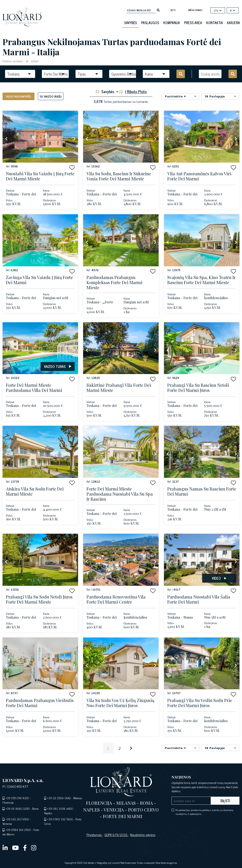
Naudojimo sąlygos (143, 835)
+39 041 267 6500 (17, 819)
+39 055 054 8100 (17, 798)
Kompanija (172, 23)
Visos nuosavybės (19, 96)
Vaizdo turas (58, 366)
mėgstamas (195, 10)
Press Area (193, 23)
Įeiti (173, 10)
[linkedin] (5, 847)
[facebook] (25, 847)
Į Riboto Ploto (136, 91)
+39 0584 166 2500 (18, 830)
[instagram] (34, 847)
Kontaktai (214, 23)
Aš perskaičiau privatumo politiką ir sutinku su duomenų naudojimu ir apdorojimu (204, 812)
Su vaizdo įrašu (51, 96)
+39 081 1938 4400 (60, 808)
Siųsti (225, 801)
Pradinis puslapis (13, 61)
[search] (158, 10)
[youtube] (15, 847)
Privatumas (95, 835)
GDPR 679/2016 (116, 835)
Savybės (131, 23)
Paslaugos (150, 23)
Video (219, 578)
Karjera (233, 23)
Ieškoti (34, 61)
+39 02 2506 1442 (59, 798)
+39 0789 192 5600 (60, 819)
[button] (72, 168)
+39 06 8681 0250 (17, 808)
